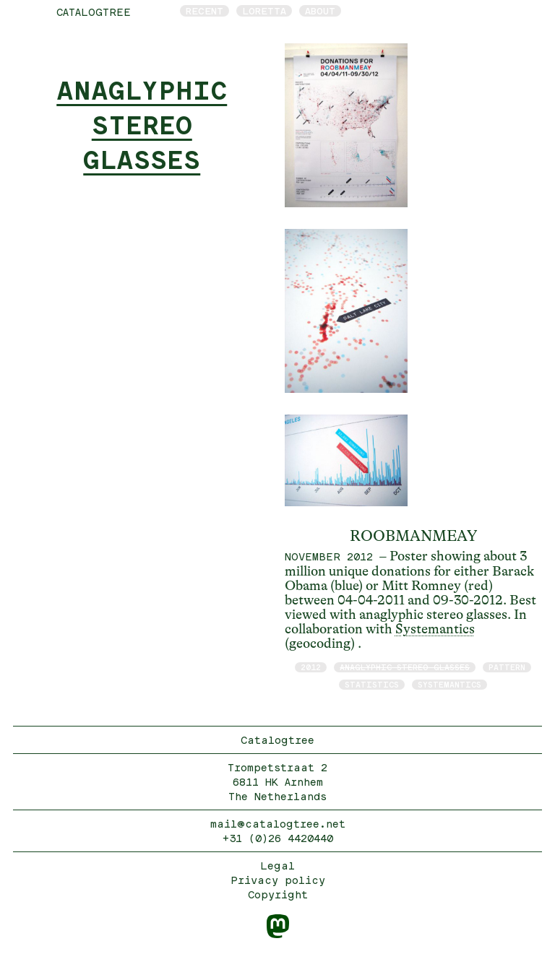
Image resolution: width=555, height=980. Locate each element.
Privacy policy (278, 880)
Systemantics (435, 629)
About (320, 11)
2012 (311, 667)
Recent (205, 11)
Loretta (264, 11)
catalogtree (94, 12)
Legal (277, 866)
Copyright (278, 894)
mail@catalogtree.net (278, 824)
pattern (507, 667)
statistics (372, 684)
